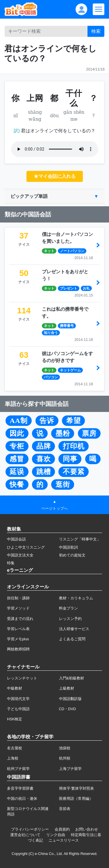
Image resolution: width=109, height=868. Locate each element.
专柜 (17, 446)
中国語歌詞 (68, 547)
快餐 (17, 484)
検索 (96, 31)
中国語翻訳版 (70, 699)
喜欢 (44, 459)
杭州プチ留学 (18, 769)
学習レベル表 (18, 629)
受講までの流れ (20, 619)
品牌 (44, 446)
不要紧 (74, 472)
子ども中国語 (18, 709)
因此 (17, 433)
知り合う (51, 333)
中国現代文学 (18, 699)
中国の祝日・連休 (22, 799)
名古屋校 (15, 748)
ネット (49, 251)
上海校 (13, 758)
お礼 (86, 288)
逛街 (63, 484)
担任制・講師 (18, 598)
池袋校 (65, 748)
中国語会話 (16, 539)
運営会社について (25, 835)
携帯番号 (67, 326)
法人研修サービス (74, 629)
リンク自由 (56, 835)
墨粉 (63, 433)
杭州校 (65, 758)
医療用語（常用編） (76, 799)
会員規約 (62, 829)
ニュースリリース (64, 840)
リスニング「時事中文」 (80, 539)
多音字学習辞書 (20, 788)
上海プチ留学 (70, 769)
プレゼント (69, 288)
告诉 (47, 421)
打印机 (74, 446)
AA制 (19, 421)
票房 (89, 433)
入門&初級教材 (72, 678)
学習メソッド (18, 608)
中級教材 (15, 688)
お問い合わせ (87, 829)
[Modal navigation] (99, 9)
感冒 (17, 459)
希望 (74, 421)
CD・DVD (68, 709)
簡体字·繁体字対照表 (77, 788)
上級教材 (67, 688)
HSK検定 (15, 719)
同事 (70, 459)
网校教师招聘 (18, 649)
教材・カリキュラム (76, 598)
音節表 (65, 809)
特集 (11, 563)
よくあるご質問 (72, 639)
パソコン (51, 377)
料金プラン (68, 608)
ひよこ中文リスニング (26, 547)
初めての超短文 (72, 555)
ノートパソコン (72, 251)
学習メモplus (18, 639)
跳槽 (44, 472)
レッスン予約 (70, 619)
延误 (17, 472)
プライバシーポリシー (30, 829)
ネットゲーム (70, 370)
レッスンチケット (22, 678)
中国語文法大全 (20, 555)
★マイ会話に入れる (55, 176)
